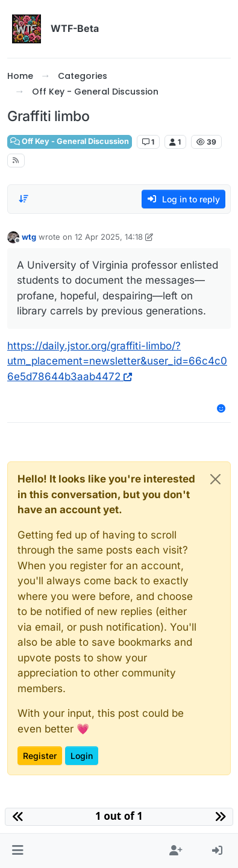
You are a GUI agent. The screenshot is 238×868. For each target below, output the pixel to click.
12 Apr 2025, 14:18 (109, 237)
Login (82, 756)
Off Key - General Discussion (70, 141)
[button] (18, 851)
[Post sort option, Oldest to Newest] (23, 199)
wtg (29, 237)
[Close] (215, 479)
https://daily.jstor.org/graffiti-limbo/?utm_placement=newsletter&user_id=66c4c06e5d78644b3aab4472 (117, 361)
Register (40, 756)
